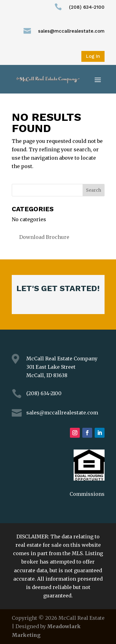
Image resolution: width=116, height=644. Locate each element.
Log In (93, 56)
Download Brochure (44, 237)
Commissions (87, 494)
